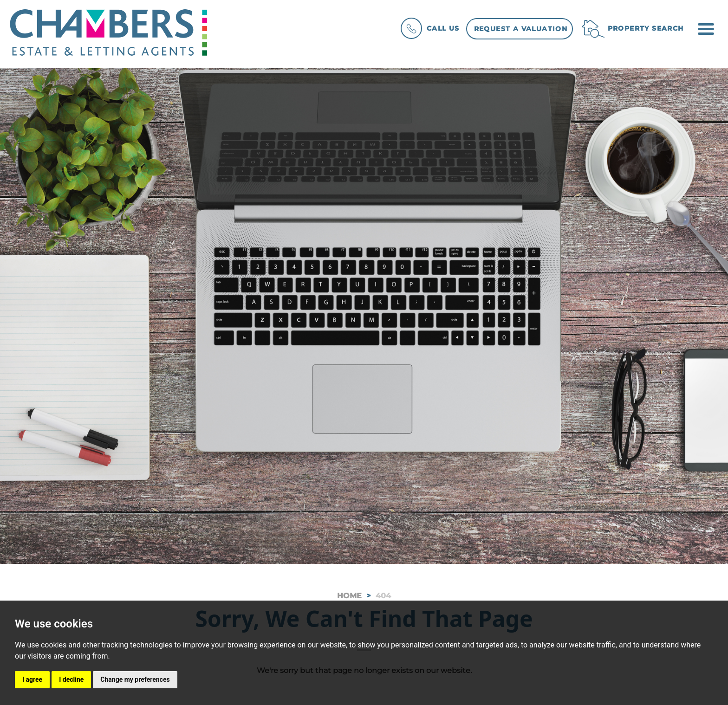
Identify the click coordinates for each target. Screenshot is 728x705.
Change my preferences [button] (135, 679)
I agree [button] (32, 679)
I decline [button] (71, 679)
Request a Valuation (521, 29)
